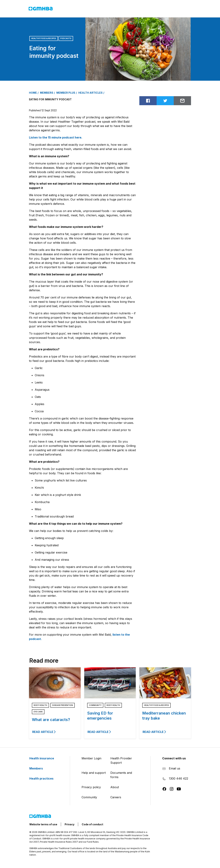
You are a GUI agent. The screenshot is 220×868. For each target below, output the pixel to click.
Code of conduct (92, 824)
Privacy (69, 824)
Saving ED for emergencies (100, 716)
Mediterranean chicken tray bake (164, 716)
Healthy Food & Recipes (44, 38)
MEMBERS (47, 93)
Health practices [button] (118, 9)
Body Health (40, 705)
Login (171, 9)
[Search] (186, 9)
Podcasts (66, 38)
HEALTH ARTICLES (90, 93)
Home (33, 93)
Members (38, 768)
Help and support (94, 773)
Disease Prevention (63, 705)
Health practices (44, 778)
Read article (44, 732)
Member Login (91, 758)
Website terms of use (43, 824)
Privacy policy (91, 787)
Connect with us (174, 758)
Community (95, 705)
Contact (146, 9)
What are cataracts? (51, 720)
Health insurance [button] (69, 9)
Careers (116, 797)
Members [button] (94, 9)
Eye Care (38, 712)
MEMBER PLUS (66, 93)
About (115, 787)
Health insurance (44, 758)
